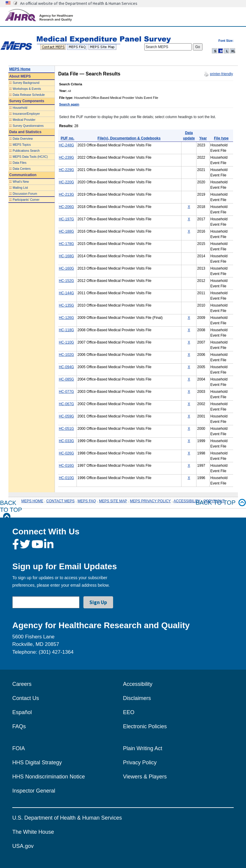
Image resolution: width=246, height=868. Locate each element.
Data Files (19, 163)
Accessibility (138, 684)
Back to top (221, 503)
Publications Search (26, 151)
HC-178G (66, 244)
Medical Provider (24, 120)
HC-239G (66, 157)
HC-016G (66, 466)
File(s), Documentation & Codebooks (129, 138)
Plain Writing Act (143, 748)
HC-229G (66, 170)
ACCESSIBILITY (187, 501)
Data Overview (23, 139)
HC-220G (66, 182)
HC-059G (66, 416)
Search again (69, 104)
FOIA (19, 748)
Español (22, 712)
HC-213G (66, 194)
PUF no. (67, 138)
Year (203, 138)
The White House (33, 832)
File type (221, 138)
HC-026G (66, 453)
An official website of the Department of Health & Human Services (79, 3)
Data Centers (22, 169)
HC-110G (66, 342)
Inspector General (34, 791)
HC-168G (66, 256)
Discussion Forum (25, 194)
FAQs (19, 726)
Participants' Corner (26, 200)
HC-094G (66, 367)
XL (233, 51)
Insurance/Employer (26, 114)
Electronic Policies (145, 726)
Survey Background (26, 83)
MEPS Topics (22, 145)
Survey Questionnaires (28, 126)
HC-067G (66, 404)
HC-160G (66, 268)
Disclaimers (137, 698)
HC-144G (66, 293)
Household (20, 108)
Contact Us (26, 698)
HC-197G (66, 219)
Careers (22, 684)
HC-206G (66, 207)
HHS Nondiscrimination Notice (49, 777)
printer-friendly (222, 74)
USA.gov (23, 846)
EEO (129, 712)
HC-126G (66, 318)
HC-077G (66, 392)
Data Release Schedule (29, 95)
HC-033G (66, 441)
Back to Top (11, 510)
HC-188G (66, 231)
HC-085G (66, 379)
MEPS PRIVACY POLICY (150, 501)
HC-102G (66, 355)
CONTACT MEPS (60, 501)
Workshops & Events (27, 89)
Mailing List (20, 188)
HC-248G (66, 145)
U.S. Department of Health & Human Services (67, 818)
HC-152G (66, 281)
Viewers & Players (145, 777)
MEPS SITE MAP (113, 501)
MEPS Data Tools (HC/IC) (30, 157)
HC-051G (66, 429)
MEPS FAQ (87, 501)
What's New (21, 182)
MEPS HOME (32, 501)
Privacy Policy (140, 763)
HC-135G (66, 305)
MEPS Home (20, 69)
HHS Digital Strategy (37, 763)
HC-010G (66, 478)
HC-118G (66, 330)
